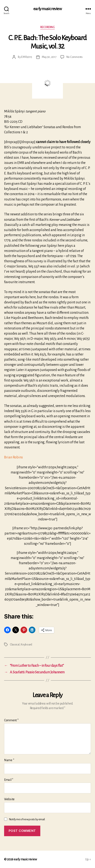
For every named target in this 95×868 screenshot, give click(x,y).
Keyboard (26, 644)
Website (9, 799)
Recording (48, 27)
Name (9, 760)
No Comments (74, 57)
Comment (11, 720)
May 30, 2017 (49, 57)
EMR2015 (26, 57)
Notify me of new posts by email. (27, 819)
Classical (15, 644)
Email (9, 780)
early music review (47, 9)
